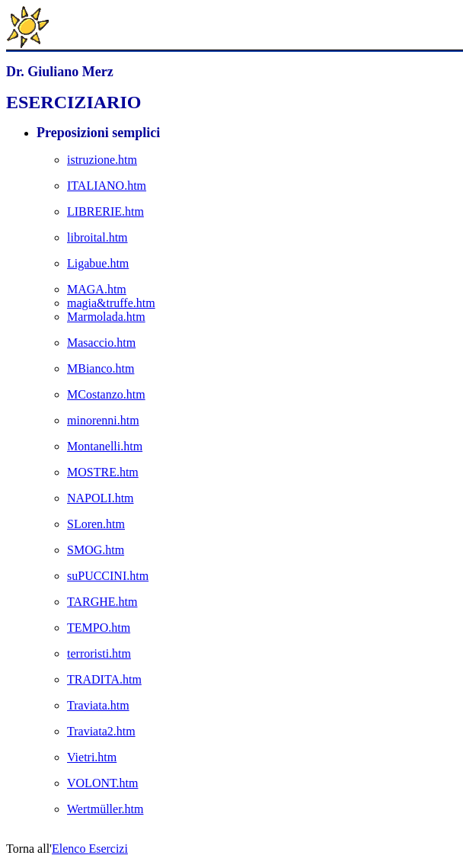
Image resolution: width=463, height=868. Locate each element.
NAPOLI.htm (101, 498)
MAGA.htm (97, 289)
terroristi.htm (99, 653)
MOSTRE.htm (103, 472)
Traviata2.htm (101, 731)
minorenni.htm (103, 420)
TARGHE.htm (102, 602)
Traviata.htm (98, 705)
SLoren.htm (96, 524)
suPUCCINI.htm (108, 576)
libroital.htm (97, 237)
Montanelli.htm (105, 446)
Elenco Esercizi (90, 849)
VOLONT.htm (102, 783)
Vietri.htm (92, 757)
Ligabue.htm (98, 263)
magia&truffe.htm (111, 303)
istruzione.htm (102, 160)
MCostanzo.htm (106, 394)
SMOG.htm (96, 550)
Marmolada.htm (106, 317)
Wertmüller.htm (105, 809)
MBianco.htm (101, 368)
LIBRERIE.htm (105, 211)
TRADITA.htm (104, 679)
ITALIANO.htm (107, 186)
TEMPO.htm (99, 628)
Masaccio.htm (101, 343)
